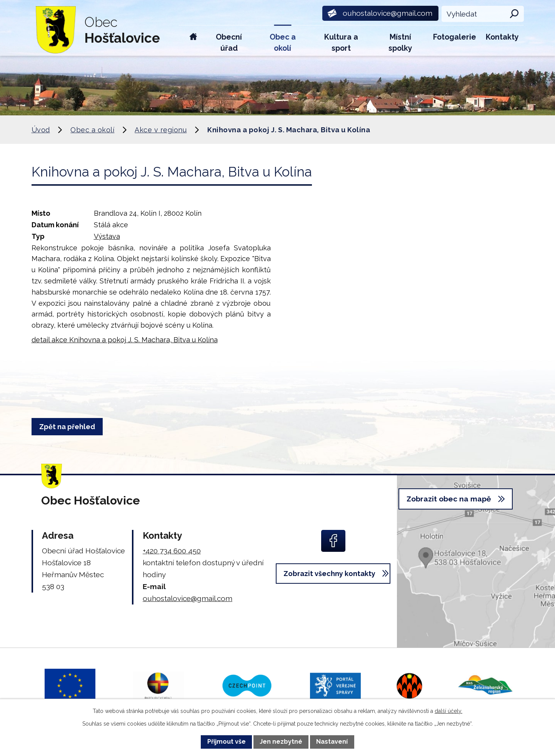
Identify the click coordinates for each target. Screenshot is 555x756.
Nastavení (332, 742)
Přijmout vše (227, 742)
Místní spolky (400, 43)
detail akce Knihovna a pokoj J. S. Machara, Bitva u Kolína (125, 340)
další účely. (448, 711)
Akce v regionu (161, 130)
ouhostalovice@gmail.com (187, 598)
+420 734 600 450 (172, 551)
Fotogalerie (455, 37)
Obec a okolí (283, 43)
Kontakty (502, 37)
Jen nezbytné (281, 742)
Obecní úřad (229, 43)
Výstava (107, 236)
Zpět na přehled (70, 427)
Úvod (193, 41)
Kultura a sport (341, 43)
